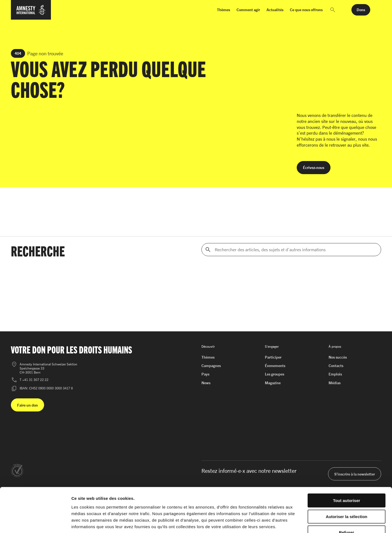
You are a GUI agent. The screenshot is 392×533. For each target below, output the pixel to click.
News (206, 383)
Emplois (335, 374)
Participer (273, 357)
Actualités (275, 10)
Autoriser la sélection (347, 482)
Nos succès (338, 357)
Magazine (273, 383)
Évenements (275, 366)
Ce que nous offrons (306, 10)
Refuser (347, 498)
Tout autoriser (347, 466)
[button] (333, 10)
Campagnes (211, 366)
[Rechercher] (208, 250)
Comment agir (248, 10)
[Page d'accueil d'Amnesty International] (31, 13)
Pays (205, 374)
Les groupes (275, 374)
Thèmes (223, 10)
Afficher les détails (300, 522)
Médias (335, 383)
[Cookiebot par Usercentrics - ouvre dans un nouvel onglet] (35, 522)
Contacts (336, 366)
